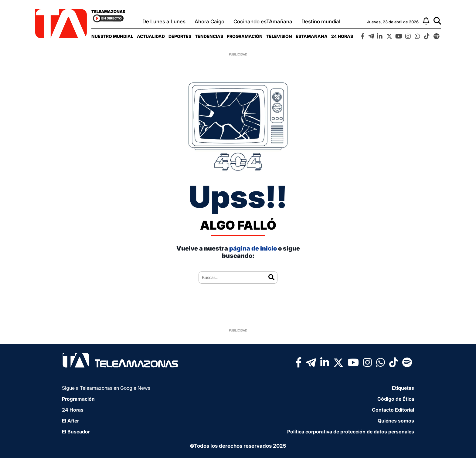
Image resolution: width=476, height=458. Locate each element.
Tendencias (209, 36)
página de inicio (253, 248)
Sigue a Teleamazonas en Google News (106, 388)
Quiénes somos (396, 421)
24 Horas (342, 36)
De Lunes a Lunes (164, 22)
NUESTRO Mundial (112, 36)
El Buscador (76, 432)
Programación (245, 36)
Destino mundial (321, 22)
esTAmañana (312, 36)
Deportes (180, 36)
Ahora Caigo (209, 22)
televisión (279, 36)
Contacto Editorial (393, 410)
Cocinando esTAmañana (263, 22)
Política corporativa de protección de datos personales (351, 432)
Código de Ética (396, 399)
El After (70, 421)
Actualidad (151, 36)
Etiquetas (403, 388)
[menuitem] (112, 36)
